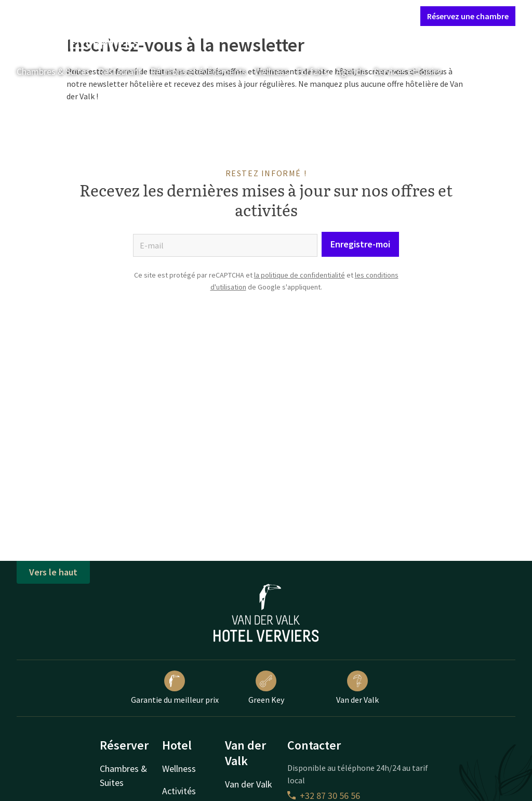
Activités (179, 791)
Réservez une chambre (468, 16)
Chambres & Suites (53, 71)
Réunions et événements (198, 71)
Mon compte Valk (351, 16)
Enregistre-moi (360, 244)
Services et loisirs (408, 71)
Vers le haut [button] (53, 572)
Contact (297, 16)
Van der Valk (357, 688)
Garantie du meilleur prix (175, 688)
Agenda (351, 71)
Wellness (271, 71)
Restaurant (120, 71)
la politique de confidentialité (300, 275)
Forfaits (312, 71)
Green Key (266, 688)
